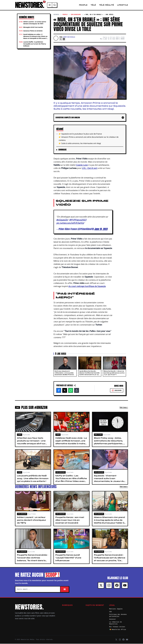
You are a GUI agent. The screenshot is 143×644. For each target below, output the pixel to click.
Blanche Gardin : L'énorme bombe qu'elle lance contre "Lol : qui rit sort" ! (114, 373)
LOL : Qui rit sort (90, 168)
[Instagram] (109, 586)
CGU (110, 612)
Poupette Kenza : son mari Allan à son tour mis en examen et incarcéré (70, 520)
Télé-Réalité (107, 5)
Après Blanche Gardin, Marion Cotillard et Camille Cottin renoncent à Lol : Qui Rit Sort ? (90, 374)
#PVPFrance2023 (78, 220)
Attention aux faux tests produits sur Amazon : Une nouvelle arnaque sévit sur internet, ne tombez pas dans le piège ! (33, 444)
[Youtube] (125, 586)
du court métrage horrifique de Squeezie (87, 287)
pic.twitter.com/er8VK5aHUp (70, 223)
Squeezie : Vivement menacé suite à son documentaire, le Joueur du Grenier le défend (109, 480)
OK (65, 590)
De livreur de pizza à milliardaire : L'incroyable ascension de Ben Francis (64, 373)
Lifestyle (123, 5)
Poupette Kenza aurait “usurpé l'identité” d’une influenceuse (68, 558)
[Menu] (51, 5)
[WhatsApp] (71, 391)
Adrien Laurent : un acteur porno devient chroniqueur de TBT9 (31, 520)
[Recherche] (56, 5)
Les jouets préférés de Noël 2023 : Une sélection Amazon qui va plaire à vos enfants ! (33, 479)
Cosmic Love (82, 165)
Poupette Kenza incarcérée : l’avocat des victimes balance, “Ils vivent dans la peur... (33, 559)
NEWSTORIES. (30, 5)
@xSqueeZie (62, 220)
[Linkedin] (64, 39)
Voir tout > (124, 487)
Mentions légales (116, 609)
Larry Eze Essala (69, 37)
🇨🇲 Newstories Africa (118, 630)
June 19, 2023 (101, 229)
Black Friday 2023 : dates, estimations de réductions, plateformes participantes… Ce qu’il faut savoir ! (109, 442)
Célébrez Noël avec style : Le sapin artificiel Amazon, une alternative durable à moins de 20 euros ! (71, 442)
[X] (61, 39)
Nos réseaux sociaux (117, 627)
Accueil (56, 15)
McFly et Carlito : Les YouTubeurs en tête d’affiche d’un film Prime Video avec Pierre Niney (71, 480)
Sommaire (62, 150)
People (83, 5)
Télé (93, 5)
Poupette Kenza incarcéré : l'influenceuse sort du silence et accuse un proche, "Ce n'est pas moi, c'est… (110, 559)
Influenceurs (76, 15)
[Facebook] (59, 391)
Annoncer (113, 620)
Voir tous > (124, 408)
